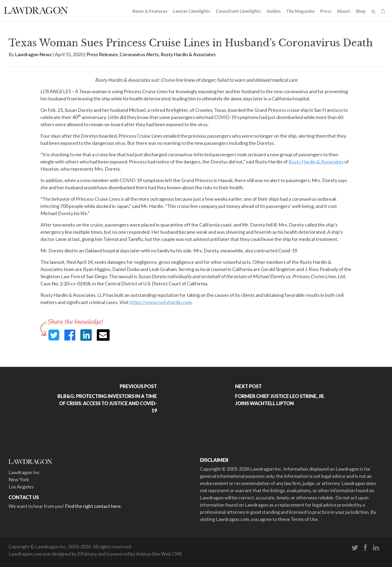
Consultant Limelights (238, 11)
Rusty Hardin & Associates (188, 54)
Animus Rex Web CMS (159, 554)
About (344, 11)
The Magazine (301, 11)
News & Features (150, 11)
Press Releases (102, 54)
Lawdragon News (33, 54)
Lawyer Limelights (192, 11)
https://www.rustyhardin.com (160, 302)
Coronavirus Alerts (139, 54)
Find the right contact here (93, 506)
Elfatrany (87, 554)
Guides (274, 11)
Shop (361, 11)
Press (326, 11)
